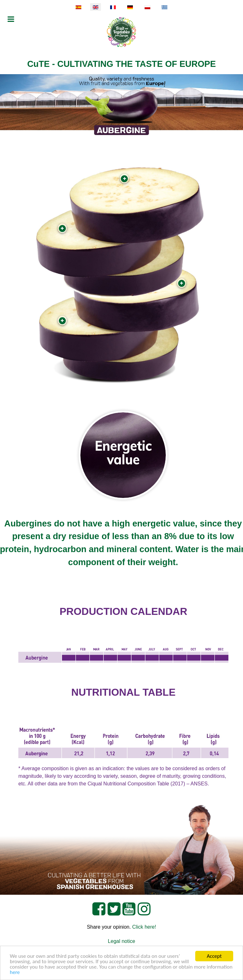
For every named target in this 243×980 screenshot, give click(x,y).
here (15, 973)
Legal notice (121, 941)
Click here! (144, 927)
